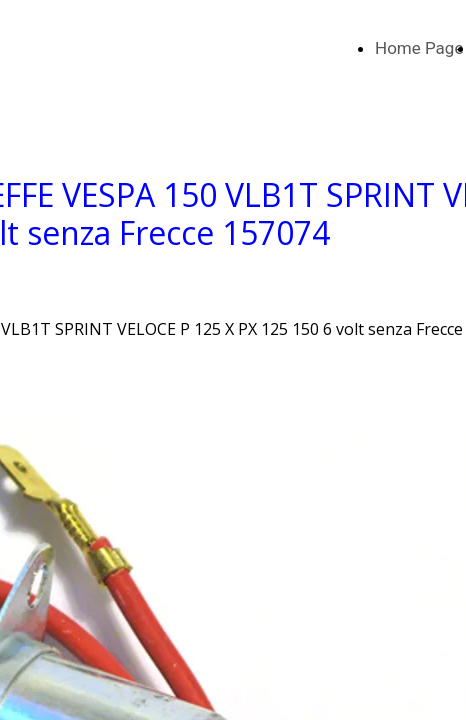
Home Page (419, 48)
